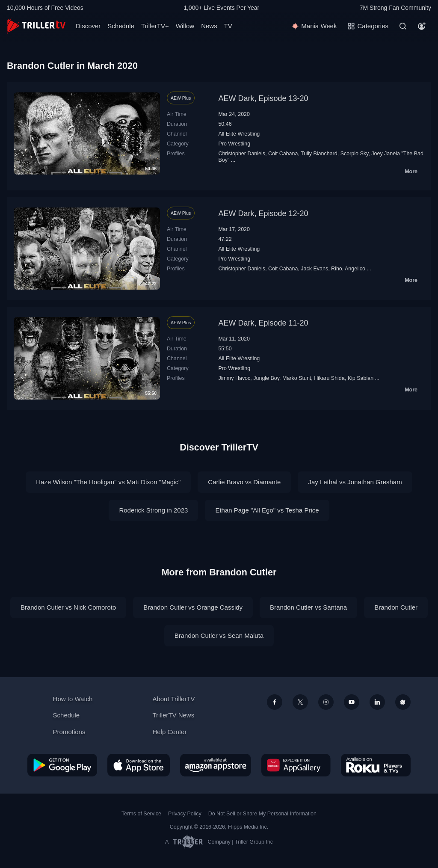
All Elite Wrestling (239, 134)
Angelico (355, 269)
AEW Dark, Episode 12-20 (263, 213)
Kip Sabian (361, 378)
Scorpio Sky (355, 154)
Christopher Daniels (242, 154)
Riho (337, 269)
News (209, 26)
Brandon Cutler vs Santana (308, 607)
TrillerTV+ (155, 26)
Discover (88, 26)
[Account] (422, 26)
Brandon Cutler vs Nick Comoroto (68, 607)
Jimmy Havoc (234, 378)
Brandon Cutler (396, 607)
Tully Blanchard (319, 154)
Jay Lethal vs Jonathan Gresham (355, 482)
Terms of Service (141, 814)
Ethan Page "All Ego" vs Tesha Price (267, 510)
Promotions (69, 732)
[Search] (403, 26)
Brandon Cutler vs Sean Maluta (219, 635)
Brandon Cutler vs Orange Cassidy (193, 607)
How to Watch (73, 699)
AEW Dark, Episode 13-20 (263, 98)
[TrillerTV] (36, 26)
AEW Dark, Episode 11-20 (263, 323)
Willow (185, 26)
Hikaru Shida (329, 378)
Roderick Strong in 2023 (153, 510)
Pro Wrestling (234, 144)
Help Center (169, 732)
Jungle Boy (266, 378)
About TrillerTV (173, 699)
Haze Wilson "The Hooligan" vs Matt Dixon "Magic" (108, 482)
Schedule (121, 26)
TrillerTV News (173, 715)
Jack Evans (314, 269)
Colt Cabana (283, 154)
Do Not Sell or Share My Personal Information (262, 814)
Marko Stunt (297, 378)
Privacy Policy (185, 814)
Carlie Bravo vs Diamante (244, 482)
